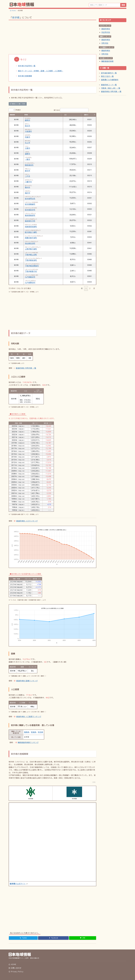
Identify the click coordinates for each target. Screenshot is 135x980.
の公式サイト (18, 884)
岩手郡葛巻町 (30, 204)
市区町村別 (106, 32)
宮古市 (27, 126)
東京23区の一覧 (107, 76)
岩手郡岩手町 (30, 210)
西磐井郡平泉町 (31, 238)
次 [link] (94, 288)
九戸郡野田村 (30, 283)
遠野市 (27, 154)
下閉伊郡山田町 (31, 255)
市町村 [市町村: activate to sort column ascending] (26, 115)
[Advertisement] (52, 37)
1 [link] (86, 288)
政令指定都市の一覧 (109, 73)
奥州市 (27, 187)
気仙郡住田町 (30, 243)
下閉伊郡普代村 (31, 271)
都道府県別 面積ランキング (27, 681)
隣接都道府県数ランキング (28, 742)
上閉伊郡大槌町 (31, 249)
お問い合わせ (15, 968)
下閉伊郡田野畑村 (32, 266)
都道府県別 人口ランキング (27, 521)
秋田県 (40, 732)
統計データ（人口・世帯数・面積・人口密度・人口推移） (41, 71)
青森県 (27, 732)
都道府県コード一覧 (109, 85)
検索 (123, 5)
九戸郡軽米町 (30, 277)
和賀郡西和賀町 (31, 227)
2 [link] (90, 288)
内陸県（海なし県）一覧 (111, 88)
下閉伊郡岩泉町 (31, 260)
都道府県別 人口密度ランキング (29, 717)
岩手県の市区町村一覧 (27, 66)
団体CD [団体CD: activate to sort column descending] (86, 115)
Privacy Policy (16, 972)
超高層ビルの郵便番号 (110, 80)
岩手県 (16, 17)
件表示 (15, 110)
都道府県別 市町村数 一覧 (26, 368)
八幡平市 (28, 182)
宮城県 (33, 732)
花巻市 (27, 137)
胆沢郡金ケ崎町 (31, 232)
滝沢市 (27, 193)
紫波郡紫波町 (30, 215)
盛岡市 (27, 120)
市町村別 (105, 43)
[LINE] (83, 938)
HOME (12, 964)
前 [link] (82, 288)
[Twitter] (23, 938)
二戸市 (27, 176)
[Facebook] (53, 938)
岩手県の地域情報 (25, 76)
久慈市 (27, 148)
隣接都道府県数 (107, 61)
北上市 (27, 143)
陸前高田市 (29, 165)
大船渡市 (28, 131)
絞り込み (71, 110)
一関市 (27, 159)
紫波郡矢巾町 (30, 221)
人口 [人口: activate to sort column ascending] (65, 115)
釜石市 (27, 171)
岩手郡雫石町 (30, 199)
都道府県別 (106, 29)
